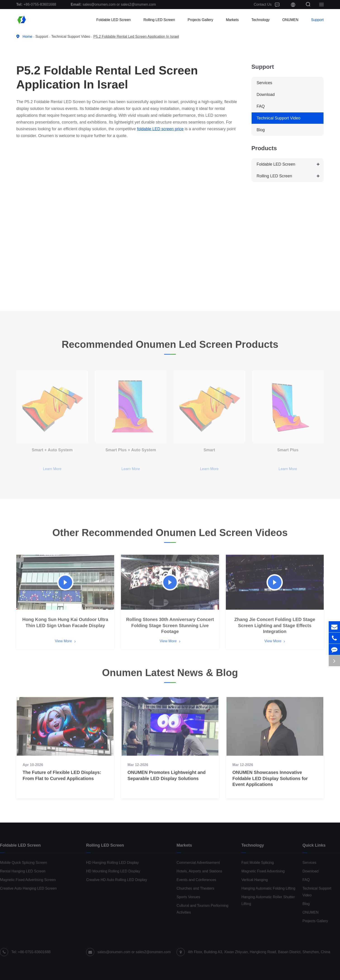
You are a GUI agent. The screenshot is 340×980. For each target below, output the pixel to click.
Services (264, 83)
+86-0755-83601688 (36, 4)
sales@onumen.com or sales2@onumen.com (113, 4)
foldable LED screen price (160, 129)
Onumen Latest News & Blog (170, 676)
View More (65, 647)
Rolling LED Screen (159, 20)
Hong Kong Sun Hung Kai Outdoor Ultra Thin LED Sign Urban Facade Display (65, 628)
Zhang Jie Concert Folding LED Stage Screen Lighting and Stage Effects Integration (275, 631)
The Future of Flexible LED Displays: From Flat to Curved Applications (62, 781)
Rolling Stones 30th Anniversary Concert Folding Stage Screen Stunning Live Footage (170, 631)
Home (27, 37)
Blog (261, 130)
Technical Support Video (71, 37)
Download (266, 95)
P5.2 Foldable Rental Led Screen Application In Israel (136, 37)
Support (317, 20)
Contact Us (267, 5)
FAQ (261, 106)
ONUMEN (290, 20)
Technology (261, 20)
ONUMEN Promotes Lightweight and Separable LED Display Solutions (167, 781)
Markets (232, 20)
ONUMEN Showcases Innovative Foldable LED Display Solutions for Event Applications (270, 784)
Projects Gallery (200, 20)
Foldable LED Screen (113, 20)
